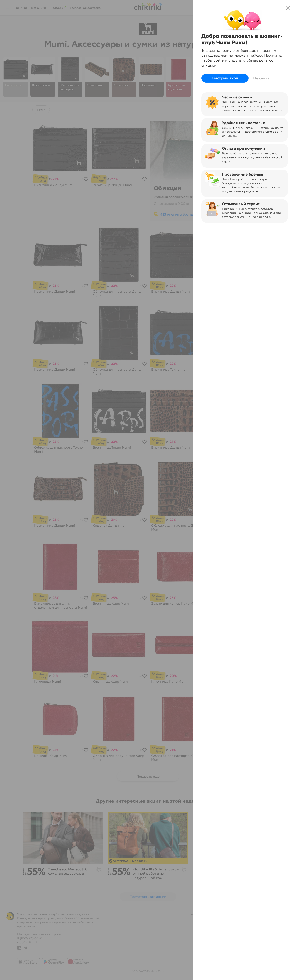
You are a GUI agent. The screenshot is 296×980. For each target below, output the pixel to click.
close (288, 8)
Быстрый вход (225, 78)
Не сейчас (262, 78)
